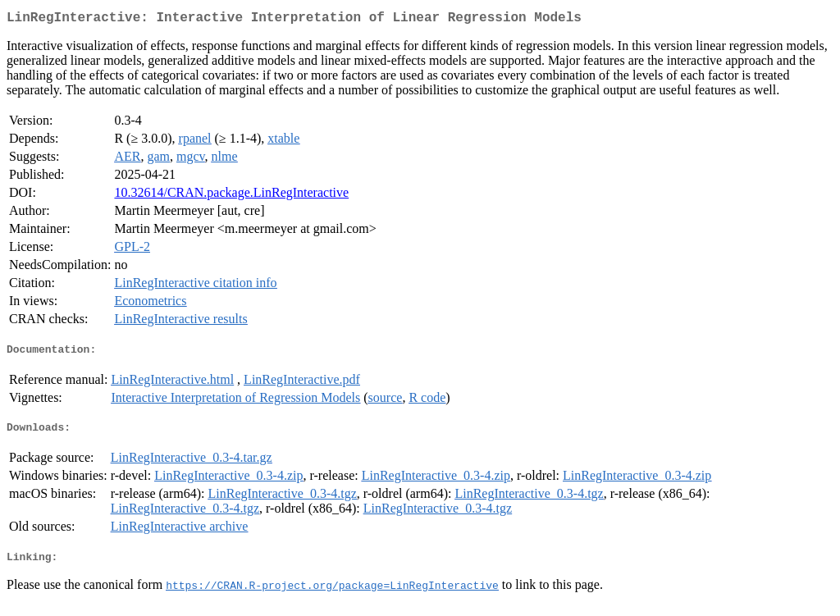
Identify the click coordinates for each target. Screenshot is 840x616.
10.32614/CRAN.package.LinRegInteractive (231, 196)
